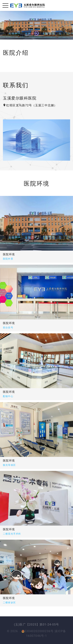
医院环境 (9, 254)
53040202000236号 (38, 631)
